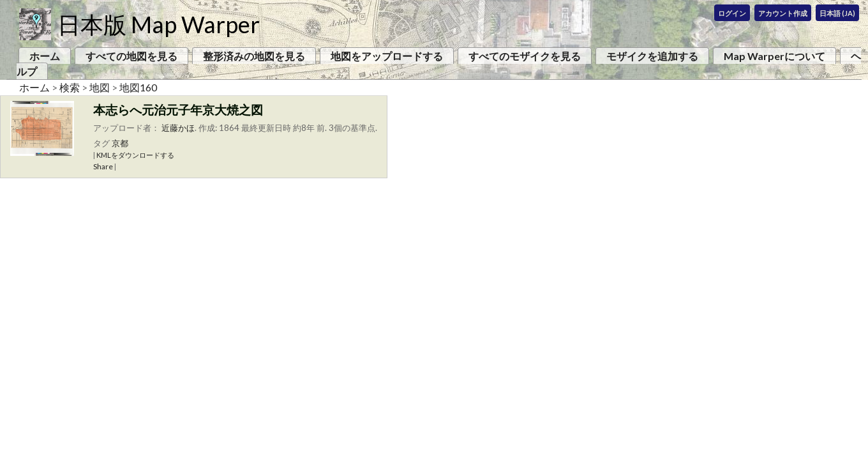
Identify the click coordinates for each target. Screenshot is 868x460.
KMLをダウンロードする (135, 155)
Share (103, 166)
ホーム (45, 56)
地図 (100, 87)
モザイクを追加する (652, 56)
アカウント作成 (783, 13)
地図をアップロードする (387, 56)
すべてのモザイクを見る (525, 56)
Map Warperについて (774, 56)
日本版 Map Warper (159, 24)
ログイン (732, 13)
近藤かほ (178, 128)
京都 (120, 143)
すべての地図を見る (131, 56)
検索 (70, 87)
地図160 (138, 87)
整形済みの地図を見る (254, 56)
